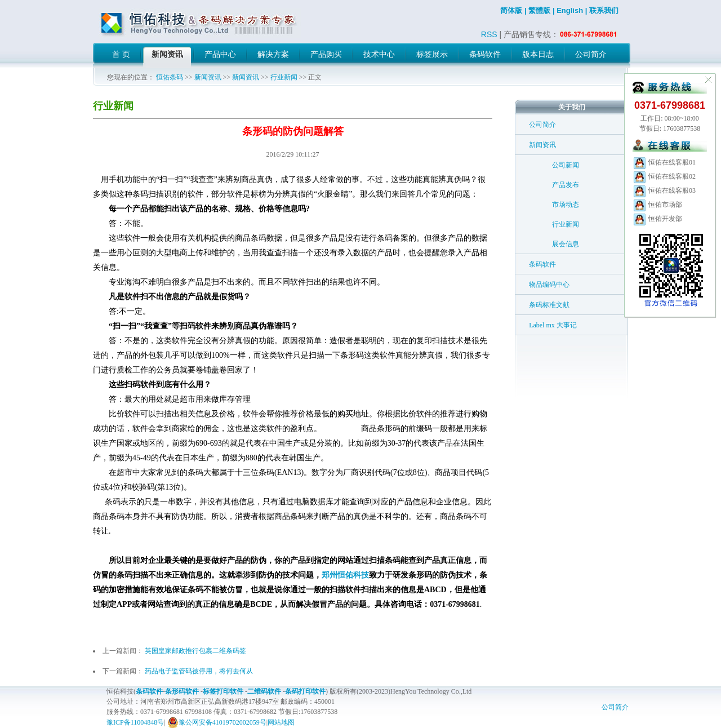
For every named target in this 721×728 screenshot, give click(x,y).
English (570, 10)
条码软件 (542, 264)
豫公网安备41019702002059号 (217, 722)
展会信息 (566, 244)
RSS (489, 34)
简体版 (511, 10)
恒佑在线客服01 (664, 162)
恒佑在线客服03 (664, 190)
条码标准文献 (549, 305)
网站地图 (281, 722)
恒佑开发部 (657, 219)
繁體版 (539, 10)
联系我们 (604, 10)
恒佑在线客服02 (664, 176)
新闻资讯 (208, 77)
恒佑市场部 (657, 205)
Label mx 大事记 (553, 325)
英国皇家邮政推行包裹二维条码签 (195, 651)
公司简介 (542, 125)
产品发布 (566, 185)
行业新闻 (284, 77)
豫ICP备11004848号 (135, 722)
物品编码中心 (549, 285)
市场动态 (566, 205)
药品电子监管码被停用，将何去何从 (199, 671)
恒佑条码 (170, 77)
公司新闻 (566, 165)
